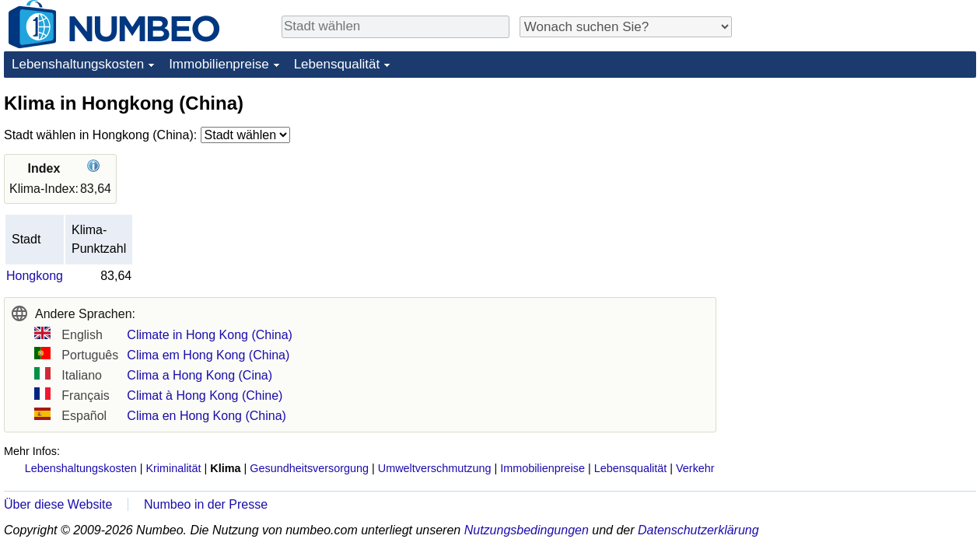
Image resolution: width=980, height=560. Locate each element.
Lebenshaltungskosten (78, 64)
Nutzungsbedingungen (527, 530)
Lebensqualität (337, 64)
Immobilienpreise (219, 64)
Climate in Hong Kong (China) (210, 335)
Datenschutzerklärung (698, 530)
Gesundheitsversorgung (309, 468)
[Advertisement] (859, 188)
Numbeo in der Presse (206, 504)
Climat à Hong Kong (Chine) (205, 395)
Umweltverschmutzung (435, 468)
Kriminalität (173, 468)
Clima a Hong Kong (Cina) (199, 375)
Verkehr (695, 468)
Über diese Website (58, 504)
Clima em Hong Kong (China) (208, 355)
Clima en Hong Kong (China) (206, 416)
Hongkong (35, 276)
